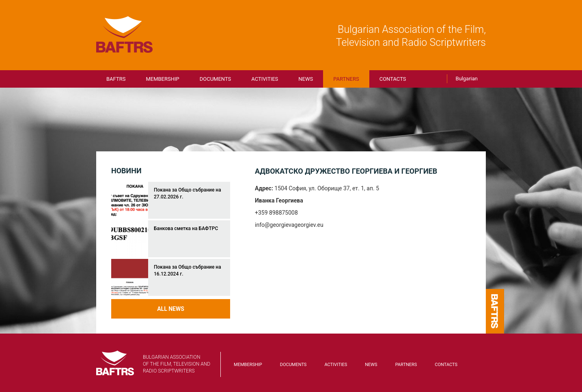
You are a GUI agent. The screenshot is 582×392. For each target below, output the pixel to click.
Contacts (393, 79)
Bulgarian (467, 79)
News (306, 79)
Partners (346, 79)
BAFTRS (125, 34)
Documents (216, 79)
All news (171, 309)
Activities (265, 79)
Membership (162, 79)
